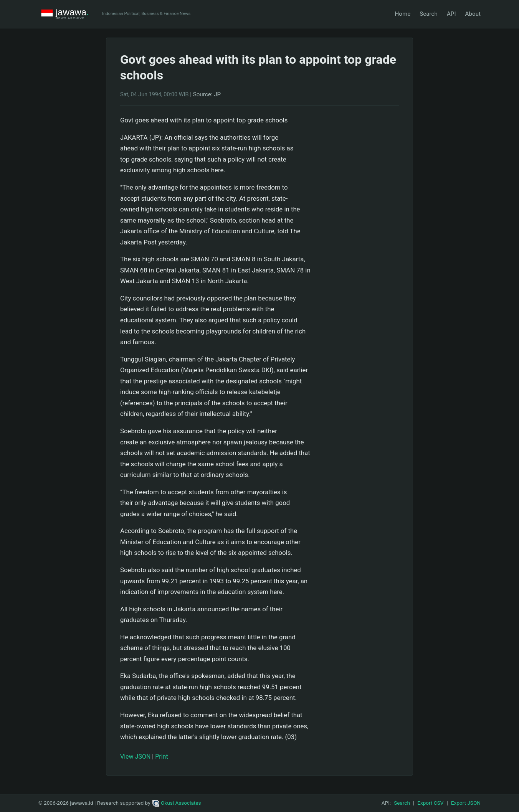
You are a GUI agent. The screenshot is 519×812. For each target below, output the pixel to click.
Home (402, 14)
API (451, 14)
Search (429, 14)
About (473, 14)
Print (161, 757)
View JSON (135, 757)
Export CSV (430, 803)
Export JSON (466, 803)
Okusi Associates (177, 803)
